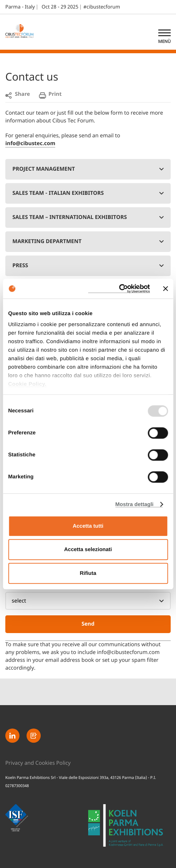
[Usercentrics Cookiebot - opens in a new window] (119, 289)
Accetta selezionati (88, 550)
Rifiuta (88, 573)
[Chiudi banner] (165, 289)
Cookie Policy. (27, 384)
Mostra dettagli (134, 504)
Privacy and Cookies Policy (38, 763)
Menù (164, 42)
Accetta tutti (88, 526)
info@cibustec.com (30, 144)
